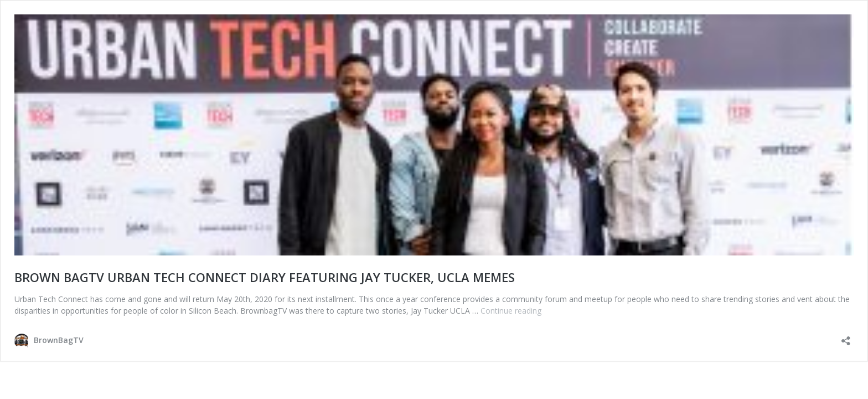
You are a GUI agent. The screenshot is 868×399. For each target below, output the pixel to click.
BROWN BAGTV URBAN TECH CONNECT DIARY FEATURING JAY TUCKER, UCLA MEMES (265, 277)
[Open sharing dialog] (846, 337)
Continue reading (511, 311)
